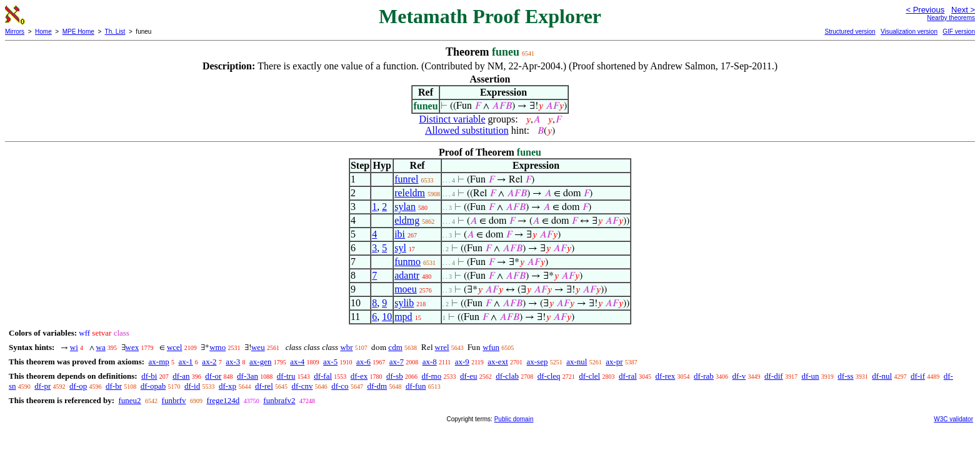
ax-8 (430, 362)
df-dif (774, 376)
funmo (407, 262)
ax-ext (497, 362)
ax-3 (233, 362)
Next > (963, 10)
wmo (217, 347)
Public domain (514, 419)
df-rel (264, 386)
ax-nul (577, 362)
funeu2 (129, 400)
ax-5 (330, 362)
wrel (442, 347)
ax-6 (363, 362)
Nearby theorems (951, 18)
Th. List (115, 32)
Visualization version (909, 32)
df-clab (507, 376)
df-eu (468, 376)
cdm (395, 347)
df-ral (628, 376)
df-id (192, 386)
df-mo (431, 376)
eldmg (407, 220)
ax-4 (297, 362)
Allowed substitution (467, 130)
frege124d (223, 400)
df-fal (323, 376)
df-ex (359, 376)
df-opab (153, 386)
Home (43, 32)
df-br (114, 386)
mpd (403, 317)
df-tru (286, 376)
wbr (346, 347)
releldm (410, 193)
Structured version (850, 32)
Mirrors (15, 32)
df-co (340, 386)
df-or (213, 376)
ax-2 (209, 362)
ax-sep (537, 362)
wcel (175, 347)
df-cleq (549, 376)
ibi (400, 234)
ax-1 (186, 362)
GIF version (959, 32)
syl (400, 248)
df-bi (149, 376)
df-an (181, 376)
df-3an (247, 376)
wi (74, 347)
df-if (918, 376)
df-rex (666, 376)
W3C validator (953, 419)
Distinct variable (452, 119)
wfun (491, 347)
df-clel (589, 376)
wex (132, 347)
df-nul (882, 376)
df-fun (416, 386)
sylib (404, 303)
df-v (739, 376)
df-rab (704, 376)
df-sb (395, 376)
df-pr (42, 386)
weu (258, 347)
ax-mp (159, 362)
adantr (407, 275)
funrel (406, 179)
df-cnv (302, 386)
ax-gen (260, 362)
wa (101, 347)
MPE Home (78, 32)
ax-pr (614, 362)
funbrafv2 (279, 400)
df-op (78, 386)
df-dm (377, 386)
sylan (405, 207)
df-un (810, 376)
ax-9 (462, 362)
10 (387, 317)
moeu (406, 289)
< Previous (925, 10)
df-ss (845, 376)
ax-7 (397, 362)
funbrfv (174, 400)
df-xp (227, 386)
